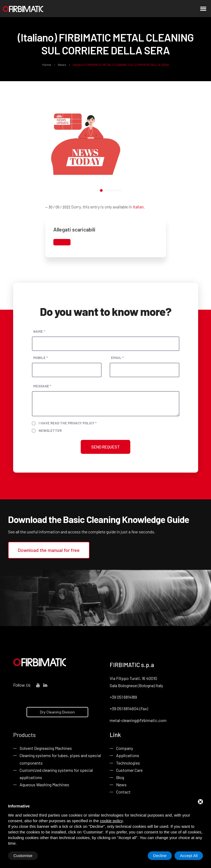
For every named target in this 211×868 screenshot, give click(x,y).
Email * (117, 358)
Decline (160, 856)
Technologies (128, 763)
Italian (138, 207)
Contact (123, 792)
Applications (128, 755)
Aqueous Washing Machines (44, 785)
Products (24, 735)
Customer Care (129, 770)
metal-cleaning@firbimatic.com (138, 720)
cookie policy (112, 821)
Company (125, 748)
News (62, 65)
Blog (120, 777)
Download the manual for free (49, 550)
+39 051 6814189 (123, 697)
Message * (42, 386)
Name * (39, 331)
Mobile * (40, 358)
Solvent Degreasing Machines (46, 748)
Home (47, 65)
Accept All (189, 856)
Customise (23, 856)
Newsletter (50, 431)
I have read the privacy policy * (68, 423)
